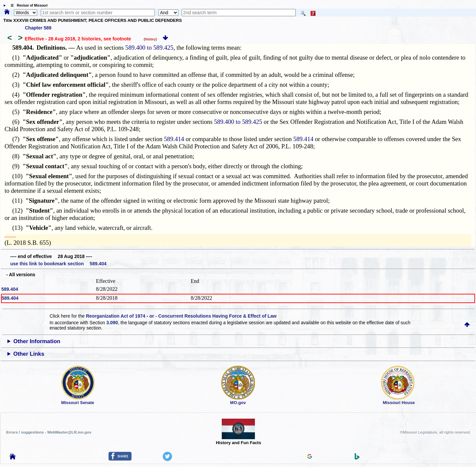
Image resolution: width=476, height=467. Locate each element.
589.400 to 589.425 (149, 48)
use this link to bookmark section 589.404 (58, 264)
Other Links (29, 354)
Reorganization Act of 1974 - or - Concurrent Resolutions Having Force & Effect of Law (181, 316)
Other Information (37, 341)
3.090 (112, 323)
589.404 (10, 289)
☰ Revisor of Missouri (28, 5)
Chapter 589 (38, 28)
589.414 (174, 139)
